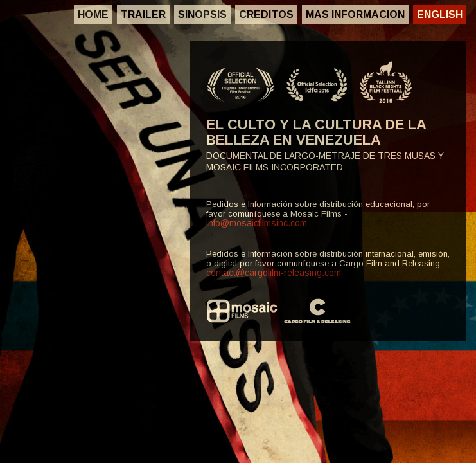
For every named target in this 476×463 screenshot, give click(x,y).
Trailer (143, 14)
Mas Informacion (355, 14)
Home (93, 14)
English (440, 14)
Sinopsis (202, 14)
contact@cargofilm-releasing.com (274, 273)
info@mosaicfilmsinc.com (257, 223)
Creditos (266, 14)
